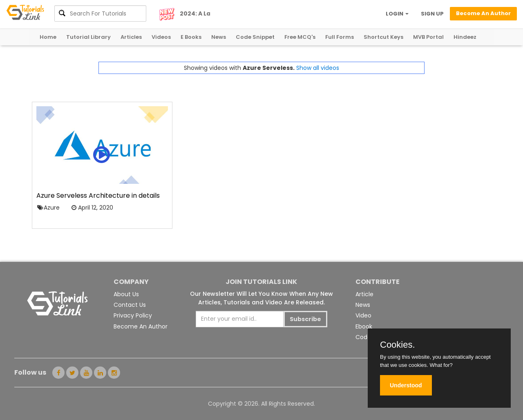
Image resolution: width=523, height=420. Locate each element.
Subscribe (305, 319)
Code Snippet (255, 37)
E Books (191, 37)
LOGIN (397, 14)
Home (48, 37)
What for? (441, 365)
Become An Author (141, 326)
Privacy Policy (133, 315)
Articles (131, 37)
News (219, 37)
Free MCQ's (300, 37)
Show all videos (318, 68)
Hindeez (465, 37)
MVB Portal (428, 37)
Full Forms (340, 37)
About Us (126, 294)
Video (363, 315)
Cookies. (398, 345)
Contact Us (130, 305)
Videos (161, 37)
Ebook (364, 326)
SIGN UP (432, 14)
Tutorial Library (88, 37)
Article (364, 294)
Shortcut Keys (383, 37)
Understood (406, 385)
